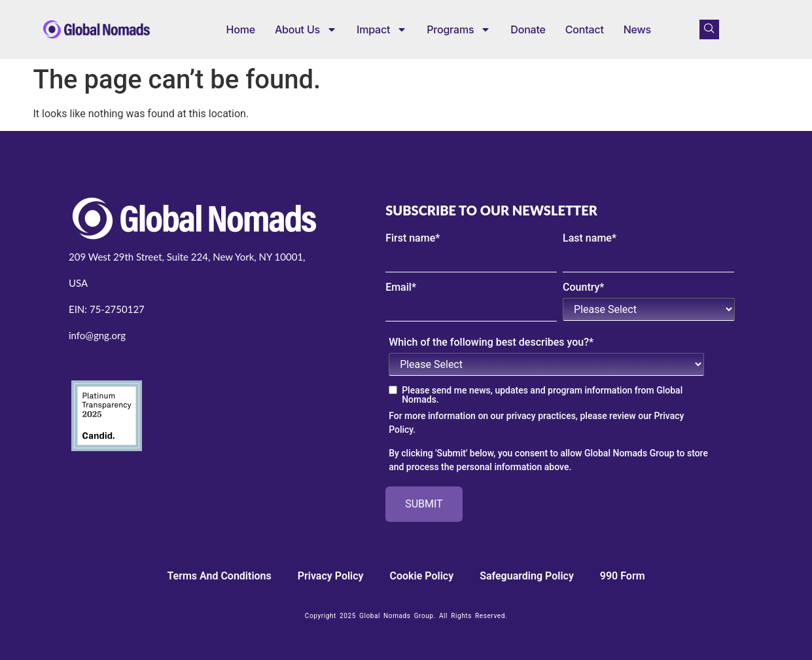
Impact (382, 29)
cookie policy (422, 576)
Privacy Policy (331, 576)
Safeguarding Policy (527, 576)
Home (241, 29)
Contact (585, 29)
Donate (528, 29)
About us (306, 29)
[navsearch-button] (709, 29)
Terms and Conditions (219, 576)
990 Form (623, 576)
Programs (459, 29)
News (637, 29)
